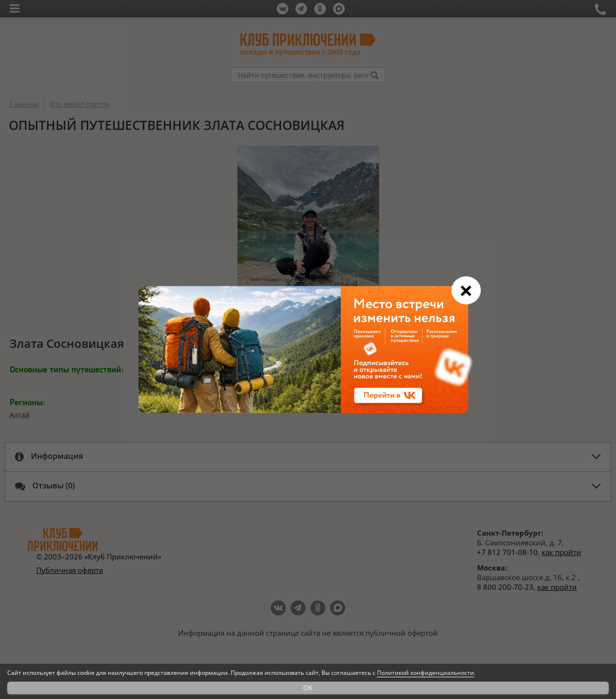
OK (308, 688)
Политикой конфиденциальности (426, 673)
